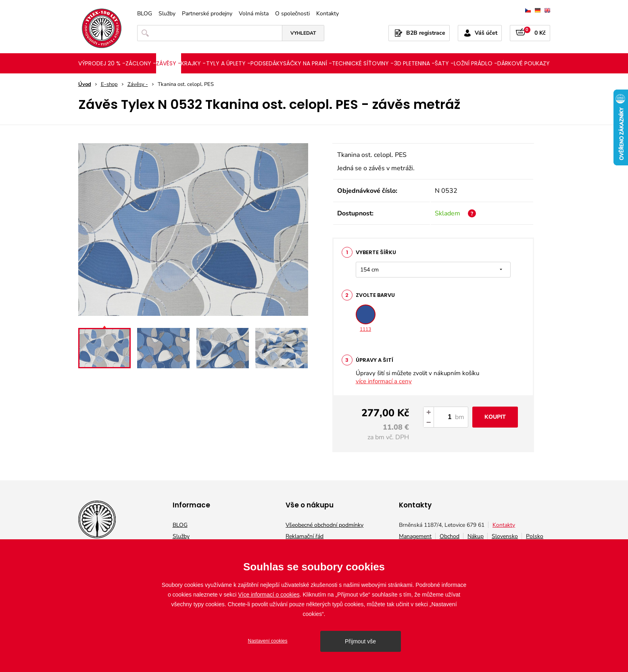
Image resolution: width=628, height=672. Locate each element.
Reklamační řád (305, 536)
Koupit (495, 417)
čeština (528, 10)
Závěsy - (138, 84)
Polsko (535, 536)
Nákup (476, 536)
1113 (366, 318)
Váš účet (486, 33)
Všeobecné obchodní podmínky (324, 525)
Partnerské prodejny (207, 14)
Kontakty (328, 14)
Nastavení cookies (267, 641)
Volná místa (254, 14)
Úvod (85, 84)
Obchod (450, 536)
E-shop (109, 84)
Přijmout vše (360, 641)
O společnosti (292, 14)
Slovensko (505, 536)
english (547, 10)
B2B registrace (426, 33)
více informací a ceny (384, 381)
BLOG (145, 14)
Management (415, 536)
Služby (167, 14)
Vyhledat (303, 33)
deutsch (538, 10)
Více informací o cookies (269, 595)
